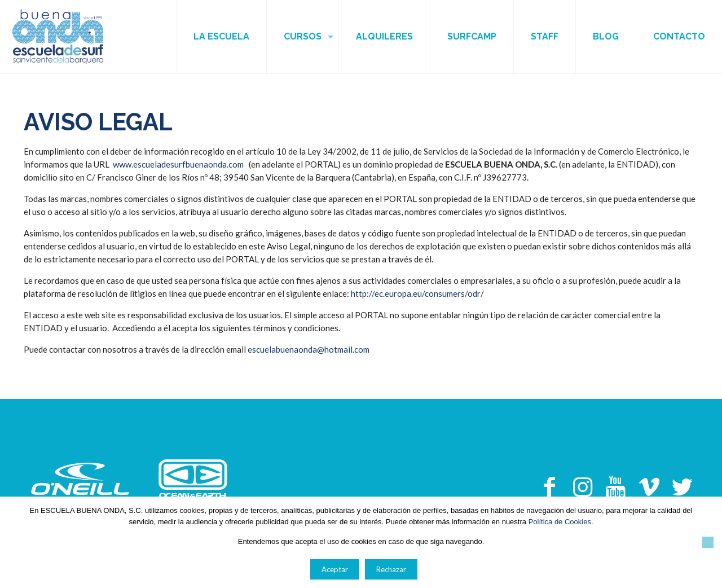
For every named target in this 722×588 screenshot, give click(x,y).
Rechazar (391, 569)
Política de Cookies (560, 522)
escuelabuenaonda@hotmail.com (309, 349)
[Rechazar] (708, 542)
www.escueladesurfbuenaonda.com (178, 164)
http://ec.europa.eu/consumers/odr (416, 293)
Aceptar (335, 569)
